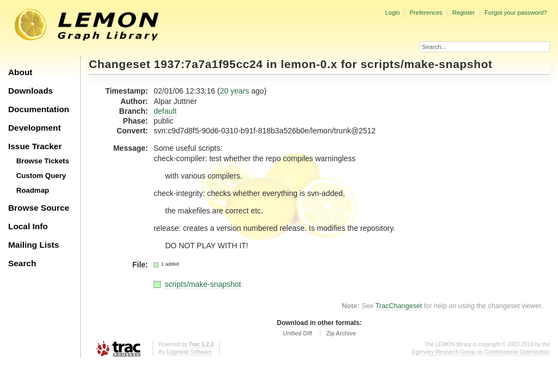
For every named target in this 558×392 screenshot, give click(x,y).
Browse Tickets (43, 161)
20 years (234, 91)
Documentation (39, 109)
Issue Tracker (35, 146)
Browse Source (39, 208)
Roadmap (33, 190)
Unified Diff (298, 333)
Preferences (426, 13)
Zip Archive (341, 333)
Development (35, 128)
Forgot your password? (515, 13)
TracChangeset (399, 306)
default (165, 111)
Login (392, 13)
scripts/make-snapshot (427, 64)
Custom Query (41, 176)
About (20, 72)
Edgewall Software (189, 352)
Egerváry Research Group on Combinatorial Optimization (481, 352)
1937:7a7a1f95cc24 (209, 64)
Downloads (31, 91)
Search (22, 263)
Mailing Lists (34, 245)
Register (464, 13)
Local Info (28, 226)
